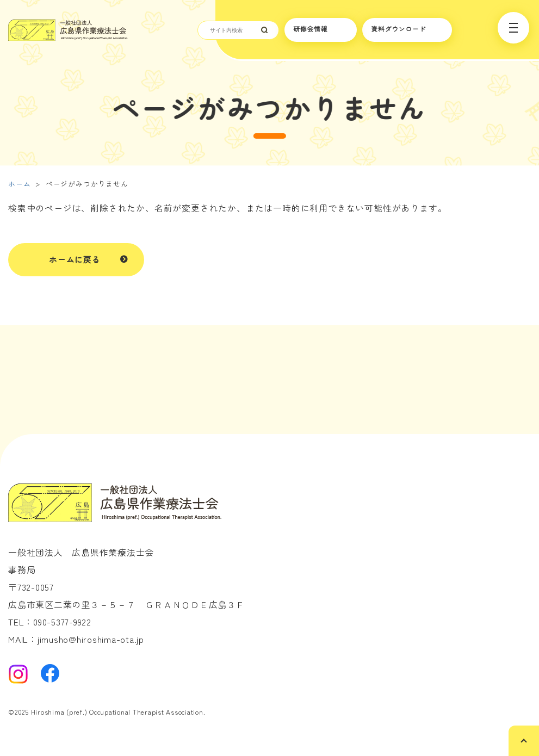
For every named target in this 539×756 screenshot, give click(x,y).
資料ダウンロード (398, 29)
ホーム (19, 184)
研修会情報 (310, 29)
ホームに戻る (75, 259)
